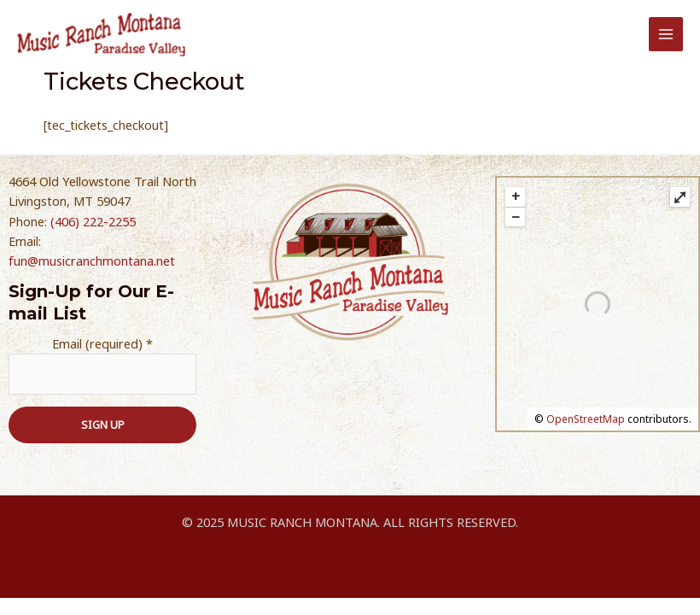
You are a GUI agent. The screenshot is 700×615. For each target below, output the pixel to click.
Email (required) (102, 348)
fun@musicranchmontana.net (92, 266)
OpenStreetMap (586, 423)
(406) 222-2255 (93, 225)
